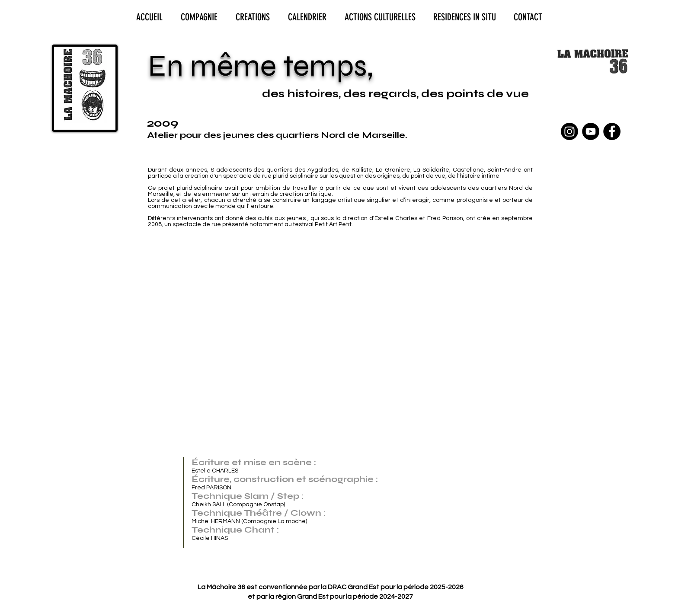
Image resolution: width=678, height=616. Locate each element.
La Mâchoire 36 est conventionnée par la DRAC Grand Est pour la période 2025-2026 (331, 587)
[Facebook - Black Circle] (612, 131)
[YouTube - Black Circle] (591, 131)
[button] (210, 293)
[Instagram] (569, 131)
